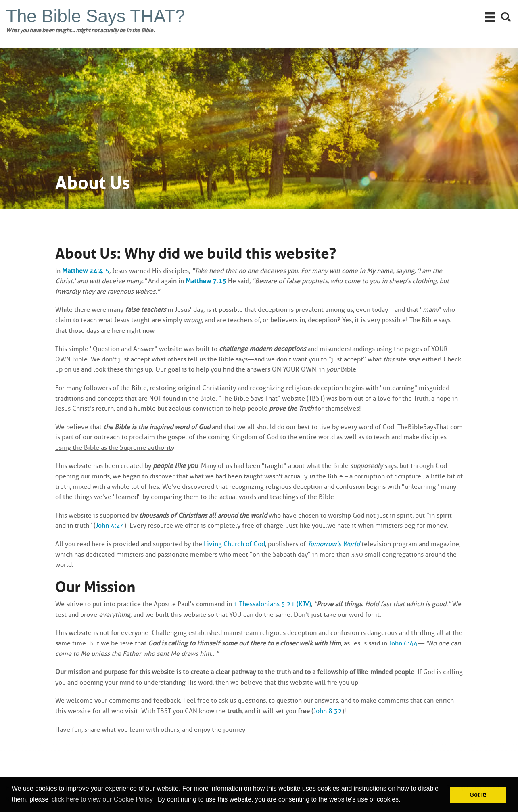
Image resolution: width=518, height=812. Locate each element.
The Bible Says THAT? (95, 16)
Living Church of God (234, 544)
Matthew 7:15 (206, 281)
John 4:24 (110, 525)
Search (506, 17)
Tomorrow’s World (334, 544)
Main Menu (490, 17)
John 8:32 (328, 711)
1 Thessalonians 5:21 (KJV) (272, 604)
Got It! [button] (478, 795)
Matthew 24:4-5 (86, 271)
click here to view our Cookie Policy (102, 799)
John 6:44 (403, 643)
